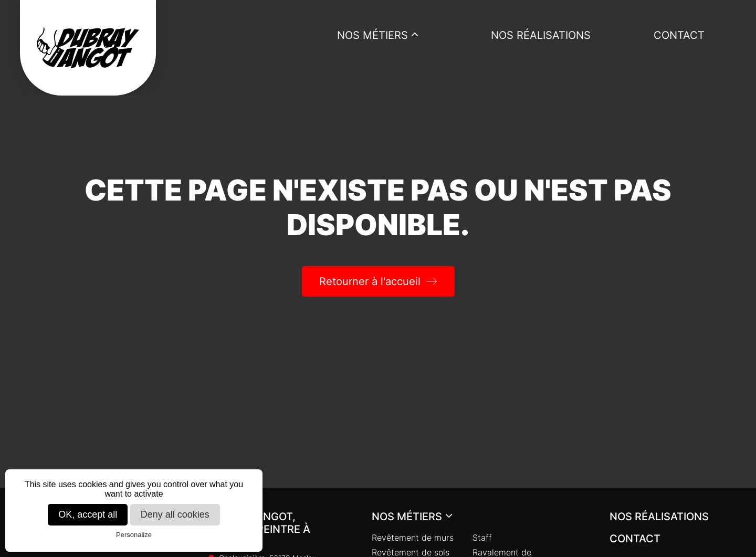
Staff (482, 538)
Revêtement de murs (413, 538)
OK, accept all (88, 514)
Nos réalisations (541, 35)
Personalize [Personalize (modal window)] (134, 535)
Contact (679, 35)
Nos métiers (372, 35)
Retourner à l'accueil (370, 281)
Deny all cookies (175, 514)
